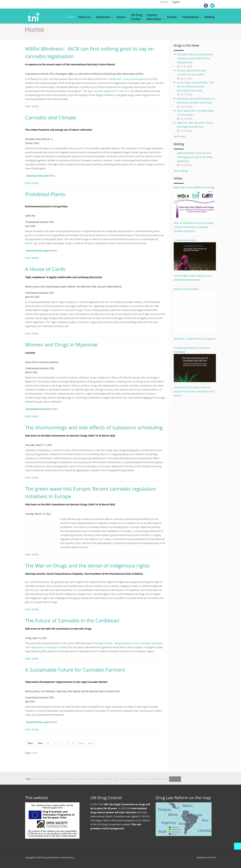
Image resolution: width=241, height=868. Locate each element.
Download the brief (37, 176)
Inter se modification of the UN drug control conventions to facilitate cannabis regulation (193, 227)
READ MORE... (33, 106)
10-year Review (43, 782)
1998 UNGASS (64, 782)
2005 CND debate (86, 782)
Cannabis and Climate (51, 117)
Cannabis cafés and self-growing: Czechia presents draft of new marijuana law (195, 58)
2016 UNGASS (108, 782)
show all (175, 782)
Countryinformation (155, 17)
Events (173, 17)
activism (141, 782)
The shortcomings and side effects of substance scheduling (94, 427)
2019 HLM (126, 782)
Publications (192, 17)
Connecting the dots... (195, 255)
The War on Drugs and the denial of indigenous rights (87, 566)
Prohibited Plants (45, 194)
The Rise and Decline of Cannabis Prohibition (195, 364)
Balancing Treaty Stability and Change (195, 202)
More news (180, 136)
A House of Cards (45, 269)
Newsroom (105, 17)
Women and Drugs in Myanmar (62, 345)
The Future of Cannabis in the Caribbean (72, 620)
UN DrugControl (137, 17)
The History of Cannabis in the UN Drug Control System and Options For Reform (194, 391)
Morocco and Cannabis (195, 310)
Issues (122, 17)
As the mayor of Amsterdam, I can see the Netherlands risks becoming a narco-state (196, 86)
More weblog (181, 171)
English (176, 2)
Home (71, 17)
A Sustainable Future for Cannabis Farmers (75, 670)
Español (164, 2)
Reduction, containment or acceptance (195, 339)
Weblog (209, 17)
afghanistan (159, 782)
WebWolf (212, 858)
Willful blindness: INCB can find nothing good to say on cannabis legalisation (195, 157)
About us (86, 17)
